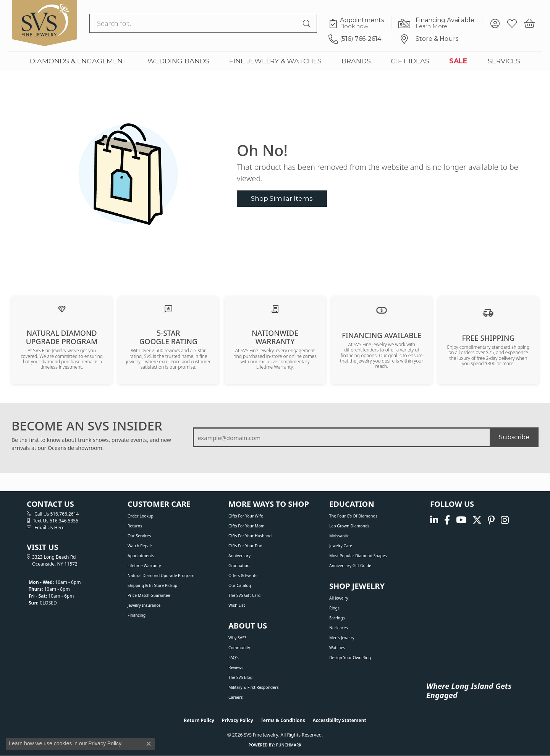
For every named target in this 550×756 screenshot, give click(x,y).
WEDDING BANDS (178, 61)
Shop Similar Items (282, 198)
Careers (235, 697)
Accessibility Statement (339, 720)
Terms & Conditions (283, 720)
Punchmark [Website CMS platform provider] (289, 745)
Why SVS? (237, 638)
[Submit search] (308, 23)
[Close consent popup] (149, 744)
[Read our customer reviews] (168, 308)
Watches (337, 648)
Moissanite (339, 536)
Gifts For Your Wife (246, 516)
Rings (334, 608)
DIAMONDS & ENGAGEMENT (78, 61)
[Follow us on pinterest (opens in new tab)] (491, 520)
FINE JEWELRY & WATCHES (275, 61)
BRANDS (356, 61)
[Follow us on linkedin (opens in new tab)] (434, 520)
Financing (137, 615)
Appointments (141, 556)
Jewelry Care (341, 546)
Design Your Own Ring (350, 658)
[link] (360, 23)
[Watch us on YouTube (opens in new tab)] (461, 520)
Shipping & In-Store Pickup (152, 585)
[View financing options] (382, 309)
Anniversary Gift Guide (350, 566)
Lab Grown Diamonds (349, 526)
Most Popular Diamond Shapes (358, 556)
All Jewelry (339, 598)
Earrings (337, 618)
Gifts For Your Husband (250, 536)
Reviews (236, 667)
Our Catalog (240, 585)
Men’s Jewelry (342, 638)
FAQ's (234, 658)
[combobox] (194, 23)
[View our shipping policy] (488, 312)
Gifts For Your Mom (246, 526)
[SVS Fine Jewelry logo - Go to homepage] (45, 23)
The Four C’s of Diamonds (353, 516)
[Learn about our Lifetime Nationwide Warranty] (275, 308)
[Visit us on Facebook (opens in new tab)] (447, 520)
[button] (495, 23)
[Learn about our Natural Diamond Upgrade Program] (62, 308)
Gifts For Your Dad (245, 546)
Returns (135, 526)
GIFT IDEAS (410, 61)
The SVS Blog (240, 677)
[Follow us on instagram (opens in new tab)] (505, 520)
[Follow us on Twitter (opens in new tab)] (477, 520)
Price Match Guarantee (149, 595)
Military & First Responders (253, 687)
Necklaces (339, 628)
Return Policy (199, 720)
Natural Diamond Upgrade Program (161, 575)
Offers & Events (243, 575)
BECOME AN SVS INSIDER (87, 426)
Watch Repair (140, 546)
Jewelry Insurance (144, 605)
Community (239, 648)
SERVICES (504, 61)
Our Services (139, 536)
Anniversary (239, 556)
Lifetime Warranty (144, 566)
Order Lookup (141, 516)
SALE (458, 61)
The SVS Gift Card (244, 595)
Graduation (239, 566)
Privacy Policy (238, 720)
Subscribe (514, 437)
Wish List (237, 605)
